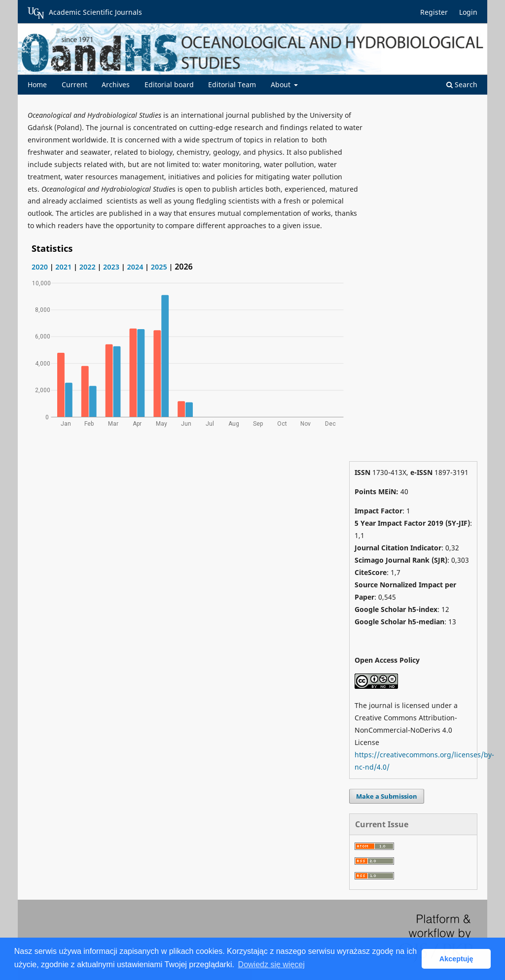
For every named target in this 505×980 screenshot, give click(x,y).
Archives (116, 84)
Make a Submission (387, 796)
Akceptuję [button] (456, 959)
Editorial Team (232, 84)
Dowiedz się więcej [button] (271, 964)
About (282, 84)
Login (468, 12)
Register (434, 12)
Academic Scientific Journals (85, 13)
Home (37, 84)
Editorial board (169, 84)
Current (74, 84)
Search (462, 84)
